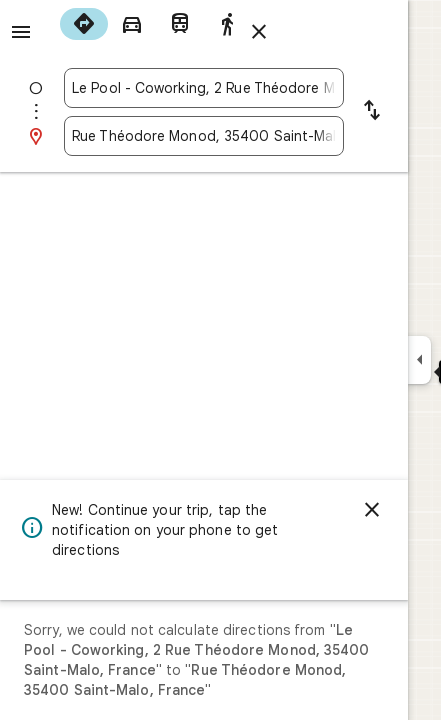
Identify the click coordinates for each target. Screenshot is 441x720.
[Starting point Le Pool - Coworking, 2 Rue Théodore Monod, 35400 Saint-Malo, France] (204, 88)
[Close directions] (259, 32)
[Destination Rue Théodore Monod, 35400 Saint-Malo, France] (204, 136)
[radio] (84, 24)
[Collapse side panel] (419, 360)
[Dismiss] (372, 510)
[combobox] (204, 88)
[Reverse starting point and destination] (372, 112)
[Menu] (21, 32)
